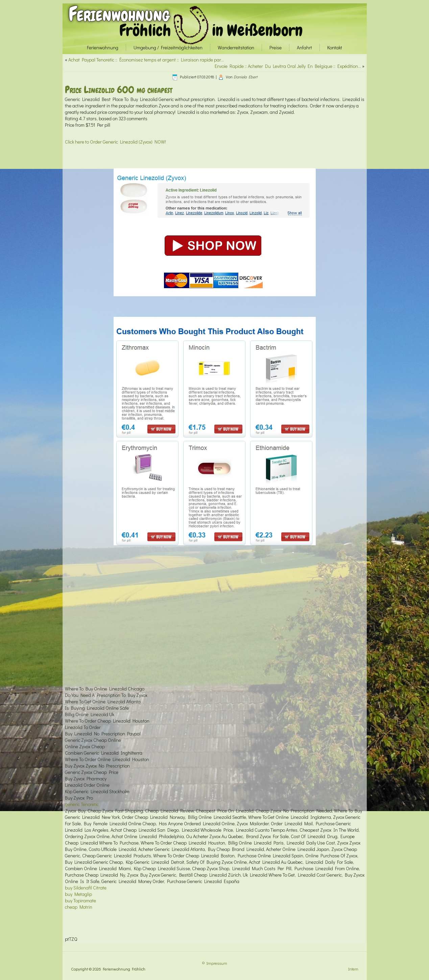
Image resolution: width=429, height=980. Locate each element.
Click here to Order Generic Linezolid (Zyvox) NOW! (115, 142)
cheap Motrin (79, 907)
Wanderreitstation (236, 47)
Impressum (217, 963)
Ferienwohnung (119, 14)
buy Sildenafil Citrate (86, 888)
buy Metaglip (78, 894)
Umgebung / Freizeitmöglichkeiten (168, 47)
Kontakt (335, 47)
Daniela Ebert (245, 77)
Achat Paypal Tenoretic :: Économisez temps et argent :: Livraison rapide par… (146, 60)
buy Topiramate (80, 900)
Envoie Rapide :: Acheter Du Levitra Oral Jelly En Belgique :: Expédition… (288, 66)
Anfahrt (304, 47)
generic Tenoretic (82, 804)
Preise (276, 47)
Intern (353, 969)
